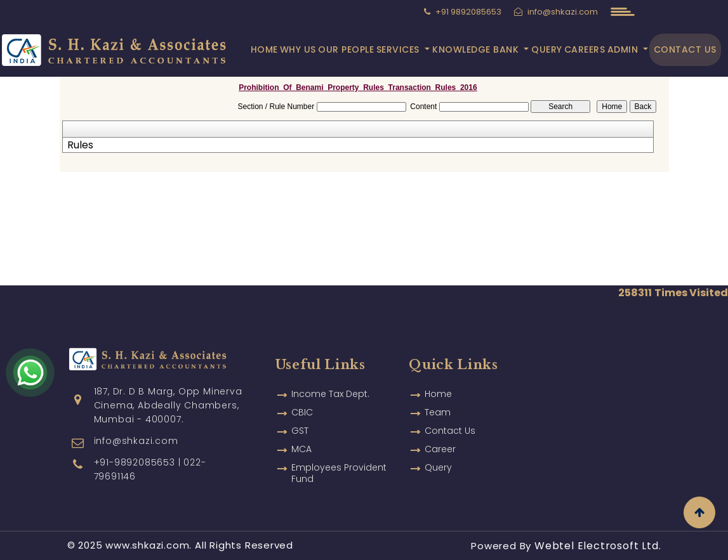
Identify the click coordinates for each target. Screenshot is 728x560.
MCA (301, 449)
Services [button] (400, 49)
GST (300, 431)
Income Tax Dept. (330, 394)
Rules (80, 145)
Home (264, 49)
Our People (346, 49)
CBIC (302, 412)
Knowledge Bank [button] (477, 49)
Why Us (298, 49)
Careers (585, 49)
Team (438, 412)
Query (547, 49)
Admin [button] (624, 49)
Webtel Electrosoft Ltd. (598, 546)
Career (440, 449)
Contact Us (685, 49)
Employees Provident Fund (339, 473)
